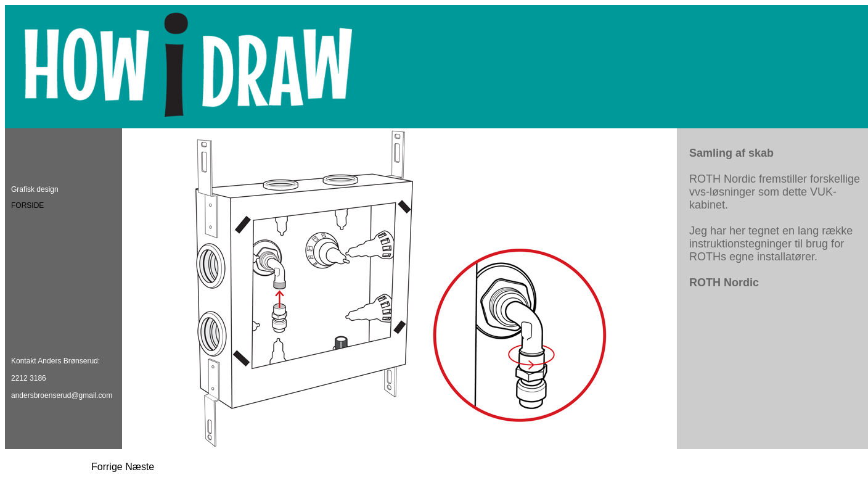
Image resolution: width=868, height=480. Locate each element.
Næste (140, 467)
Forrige (107, 467)
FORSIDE (27, 205)
